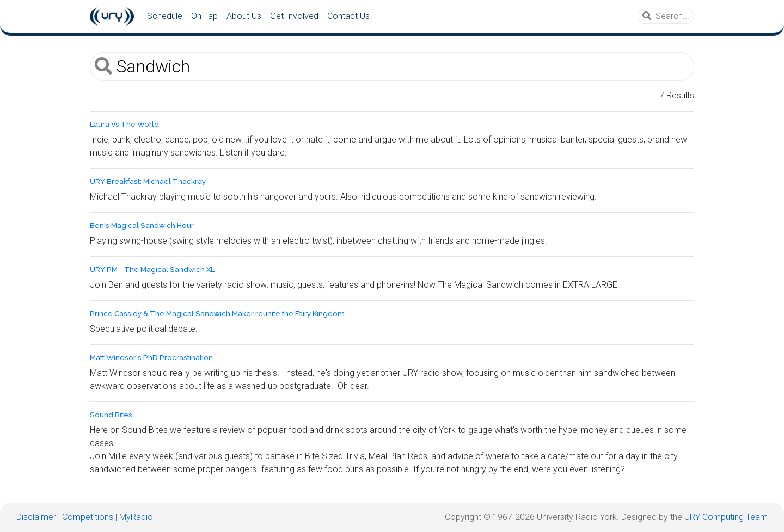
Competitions (88, 517)
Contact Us (348, 16)
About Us (244, 16)
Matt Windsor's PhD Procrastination (151, 358)
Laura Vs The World (124, 124)
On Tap (204, 16)
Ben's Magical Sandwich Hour (142, 225)
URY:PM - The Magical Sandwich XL (152, 270)
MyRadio (136, 517)
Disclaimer (36, 517)
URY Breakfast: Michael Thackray (148, 181)
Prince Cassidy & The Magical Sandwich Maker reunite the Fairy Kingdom (217, 314)
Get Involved (294, 16)
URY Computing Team (726, 517)
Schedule (165, 16)
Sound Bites (111, 415)
